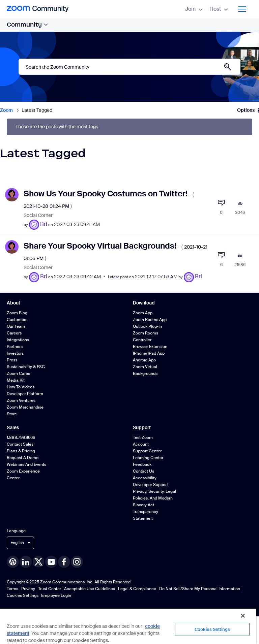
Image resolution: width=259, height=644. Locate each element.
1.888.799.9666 (21, 438)
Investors (15, 353)
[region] (128, 626)
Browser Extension (150, 347)
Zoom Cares (18, 374)
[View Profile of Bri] (44, 224)
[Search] (129, 67)
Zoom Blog (17, 313)
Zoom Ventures (21, 400)
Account (141, 444)
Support (142, 427)
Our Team (16, 326)
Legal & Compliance (137, 589)
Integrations (18, 340)
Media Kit (16, 380)
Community (27, 25)
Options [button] (246, 110)
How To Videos (21, 387)
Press (12, 360)
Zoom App (143, 313)
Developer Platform (25, 394)
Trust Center (50, 589)
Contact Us (143, 471)
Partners (15, 347)
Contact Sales (20, 444)
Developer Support (150, 485)
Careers (14, 333)
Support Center (147, 451)
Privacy (28, 589)
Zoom (6, 110)
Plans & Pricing (21, 451)
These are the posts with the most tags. (57, 127)
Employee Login (56, 595)
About (13, 303)
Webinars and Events (26, 464)
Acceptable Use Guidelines (90, 589)
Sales (13, 427)
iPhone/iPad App (149, 353)
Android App (144, 360)
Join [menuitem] (194, 9)
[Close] (243, 616)
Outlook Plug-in (147, 326)
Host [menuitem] (219, 9)
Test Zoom (143, 438)
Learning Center (148, 458)
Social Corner (38, 215)
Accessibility (145, 478)
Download (144, 303)
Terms (12, 589)
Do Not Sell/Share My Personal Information (200, 589)
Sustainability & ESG (26, 367)
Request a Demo (23, 458)
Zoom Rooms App (150, 320)
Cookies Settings (23, 595)
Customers (17, 320)
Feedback (142, 464)
